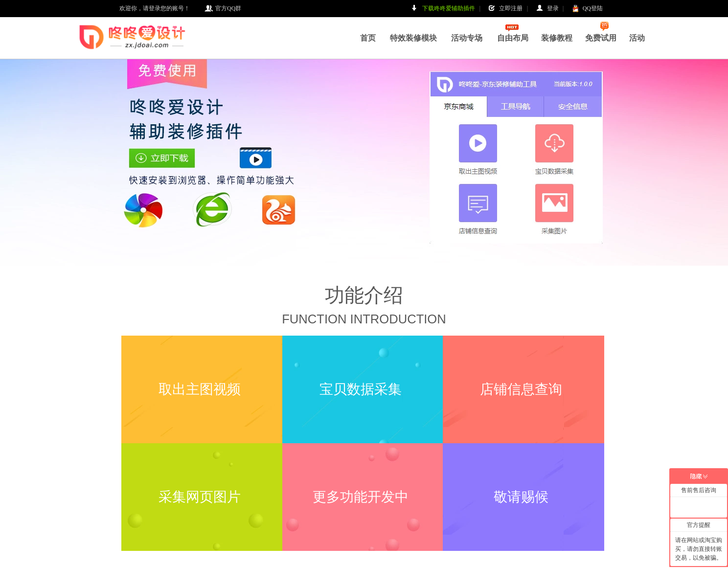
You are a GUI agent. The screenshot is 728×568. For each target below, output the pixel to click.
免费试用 (601, 32)
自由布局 (513, 38)
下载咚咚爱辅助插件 (443, 9)
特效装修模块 (413, 38)
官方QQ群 (223, 9)
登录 (547, 9)
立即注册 (505, 9)
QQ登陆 (587, 9)
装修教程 (557, 38)
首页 (368, 38)
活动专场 (467, 38)
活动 (637, 38)
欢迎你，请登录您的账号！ (155, 8)
